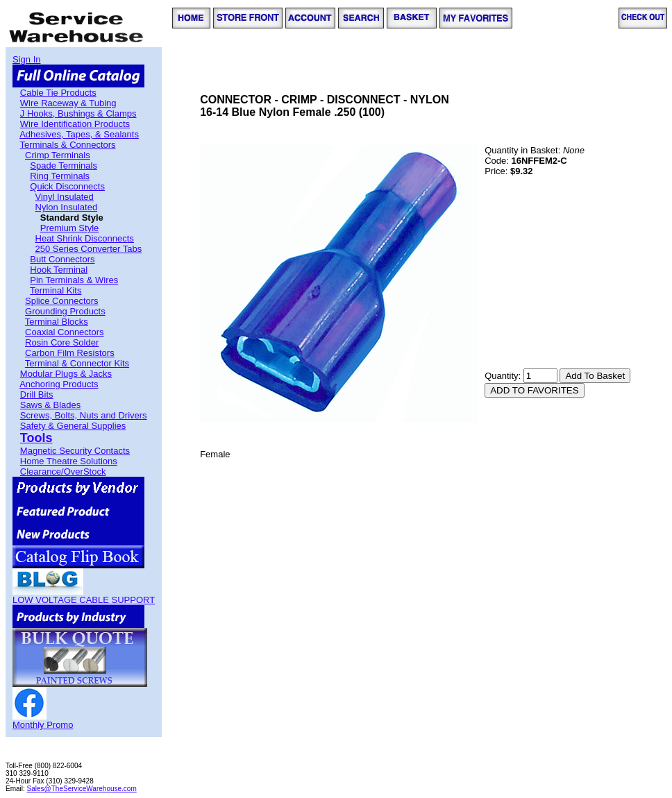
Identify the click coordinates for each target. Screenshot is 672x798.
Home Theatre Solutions (69, 461)
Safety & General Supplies (73, 426)
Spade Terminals (64, 165)
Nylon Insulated (67, 207)
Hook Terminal (59, 270)
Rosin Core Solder (62, 342)
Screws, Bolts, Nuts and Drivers (84, 415)
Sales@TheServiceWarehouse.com (82, 789)
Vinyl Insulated (65, 197)
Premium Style (70, 228)
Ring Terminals (60, 176)
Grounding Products (65, 311)
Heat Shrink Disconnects (85, 238)
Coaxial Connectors (64, 332)
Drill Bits (37, 394)
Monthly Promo (43, 725)
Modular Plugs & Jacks (66, 374)
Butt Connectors (62, 259)
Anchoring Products (59, 384)
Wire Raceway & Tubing (68, 103)
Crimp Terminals (58, 155)
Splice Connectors (62, 301)
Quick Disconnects (67, 186)
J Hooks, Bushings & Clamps (78, 113)
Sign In (26, 59)
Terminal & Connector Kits (77, 363)
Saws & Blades (50, 405)
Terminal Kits (56, 290)
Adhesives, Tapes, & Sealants (79, 134)
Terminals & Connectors (68, 145)
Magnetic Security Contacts (75, 451)
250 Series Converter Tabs (89, 249)
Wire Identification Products (75, 124)
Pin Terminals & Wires (74, 280)
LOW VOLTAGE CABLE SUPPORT (84, 600)
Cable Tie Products (58, 93)
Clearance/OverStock (63, 472)
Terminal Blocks (57, 322)
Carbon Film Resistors (70, 353)
